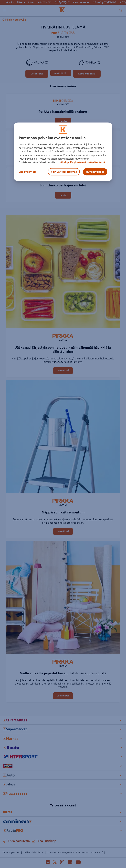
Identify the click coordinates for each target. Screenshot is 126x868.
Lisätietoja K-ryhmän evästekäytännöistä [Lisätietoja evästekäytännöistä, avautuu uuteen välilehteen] (81, 162)
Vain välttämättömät (64, 172)
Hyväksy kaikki (95, 172)
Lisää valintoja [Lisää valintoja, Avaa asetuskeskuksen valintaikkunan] (27, 172)
